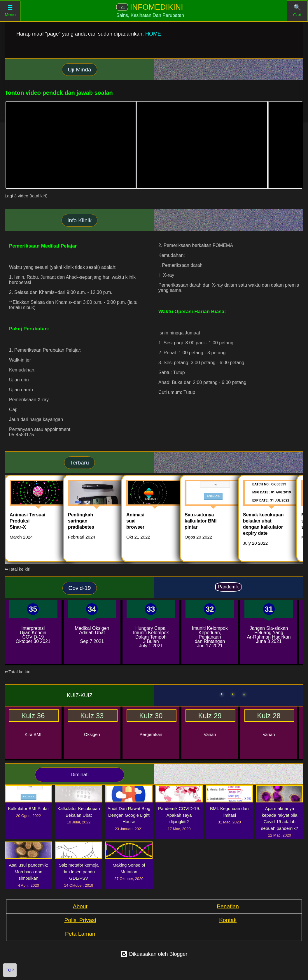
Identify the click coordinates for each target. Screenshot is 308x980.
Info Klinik (79, 220)
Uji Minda (80, 70)
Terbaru (79, 463)
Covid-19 (80, 588)
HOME (153, 34)
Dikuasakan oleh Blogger (154, 954)
